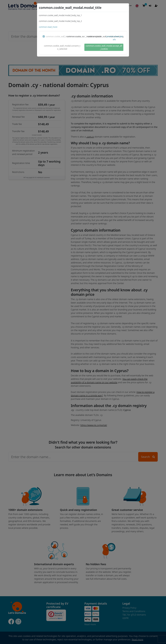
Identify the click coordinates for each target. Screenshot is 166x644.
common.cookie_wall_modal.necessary (63, 36)
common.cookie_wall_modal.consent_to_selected (62, 47)
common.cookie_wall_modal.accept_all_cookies (104, 47)
